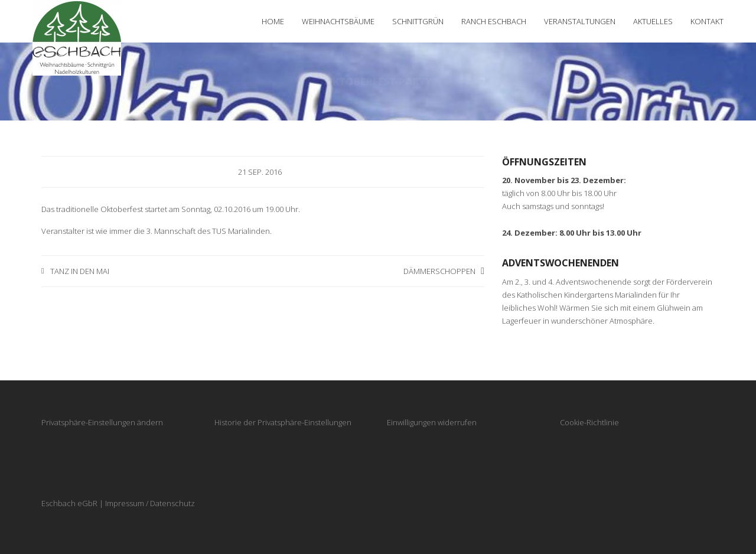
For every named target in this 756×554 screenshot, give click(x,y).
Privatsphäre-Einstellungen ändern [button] (102, 422)
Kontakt (707, 21)
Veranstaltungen (580, 21)
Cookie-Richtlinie (589, 422)
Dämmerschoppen (439, 271)
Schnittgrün (418, 21)
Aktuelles (653, 21)
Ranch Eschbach (494, 21)
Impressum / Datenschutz (150, 503)
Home (273, 21)
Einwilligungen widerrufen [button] (432, 422)
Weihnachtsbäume (338, 21)
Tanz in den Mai (80, 271)
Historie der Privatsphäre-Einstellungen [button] (283, 422)
